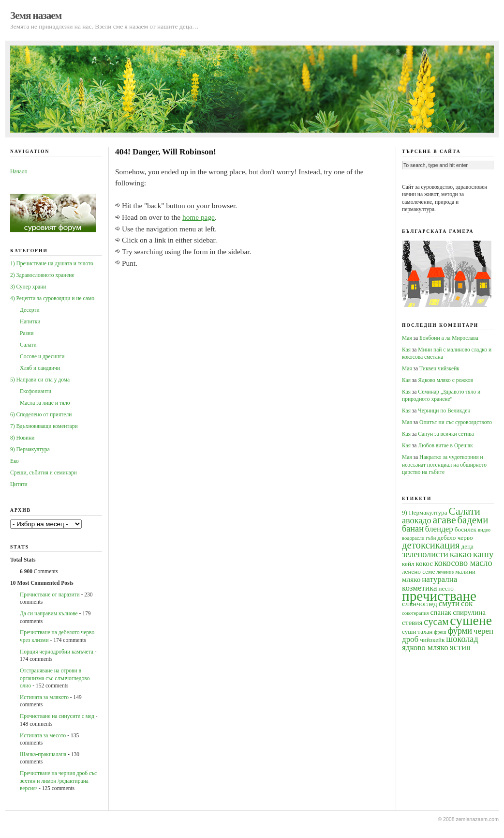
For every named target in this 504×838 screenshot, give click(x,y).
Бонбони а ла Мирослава (449, 338)
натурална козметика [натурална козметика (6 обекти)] (430, 583)
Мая (407, 338)
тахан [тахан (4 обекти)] (425, 632)
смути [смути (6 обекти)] (449, 603)
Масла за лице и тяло (45, 403)
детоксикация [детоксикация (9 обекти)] (431, 545)
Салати (28, 345)
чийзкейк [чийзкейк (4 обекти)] (432, 640)
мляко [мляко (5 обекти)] (411, 579)
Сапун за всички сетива (446, 434)
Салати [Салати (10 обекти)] (464, 511)
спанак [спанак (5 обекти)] (441, 612)
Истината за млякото (44, 697)
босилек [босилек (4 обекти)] (466, 529)
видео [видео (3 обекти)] (484, 530)
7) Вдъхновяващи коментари (44, 426)
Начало (19, 171)
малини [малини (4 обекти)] (465, 571)
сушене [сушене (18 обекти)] (471, 620)
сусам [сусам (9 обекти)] (436, 622)
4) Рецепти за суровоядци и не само (52, 298)
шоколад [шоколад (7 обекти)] (462, 639)
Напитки (30, 321)
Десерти (30, 310)
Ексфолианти (36, 391)
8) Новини (22, 438)
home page (199, 217)
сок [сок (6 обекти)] (467, 603)
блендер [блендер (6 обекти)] (439, 529)
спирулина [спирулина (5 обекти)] (469, 612)
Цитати (19, 484)
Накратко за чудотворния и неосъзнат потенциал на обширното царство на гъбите (444, 465)
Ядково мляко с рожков (445, 380)
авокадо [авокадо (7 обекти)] (417, 520)
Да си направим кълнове (49, 613)
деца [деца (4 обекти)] (467, 546)
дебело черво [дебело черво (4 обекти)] (455, 538)
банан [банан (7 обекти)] (413, 529)
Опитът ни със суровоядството (456, 422)
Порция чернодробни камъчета (57, 652)
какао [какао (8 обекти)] (461, 554)
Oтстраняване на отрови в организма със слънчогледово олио (55, 678)
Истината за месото (43, 735)
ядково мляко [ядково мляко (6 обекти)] (425, 648)
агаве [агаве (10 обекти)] (445, 520)
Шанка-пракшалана (43, 754)
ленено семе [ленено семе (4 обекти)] (418, 571)
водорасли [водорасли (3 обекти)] (413, 538)
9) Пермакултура (30, 449)
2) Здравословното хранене (42, 275)
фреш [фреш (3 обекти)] (440, 632)
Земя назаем (36, 15)
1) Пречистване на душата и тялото (52, 263)
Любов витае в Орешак (445, 445)
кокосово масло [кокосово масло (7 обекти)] (463, 563)
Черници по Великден (444, 411)
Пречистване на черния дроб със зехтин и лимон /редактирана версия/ (58, 781)
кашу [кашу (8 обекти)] (483, 554)
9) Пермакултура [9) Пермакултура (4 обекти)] (425, 512)
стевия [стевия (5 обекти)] (412, 622)
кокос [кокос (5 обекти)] (424, 563)
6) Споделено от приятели (41, 414)
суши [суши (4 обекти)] (409, 632)
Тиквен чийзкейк (439, 368)
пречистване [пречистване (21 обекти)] (439, 596)
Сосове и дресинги (42, 356)
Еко (15, 461)
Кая (406, 350)
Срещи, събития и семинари (44, 472)
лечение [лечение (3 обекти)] (445, 572)
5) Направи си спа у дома (40, 380)
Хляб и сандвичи (40, 368)
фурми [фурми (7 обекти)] (460, 631)
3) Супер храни (28, 287)
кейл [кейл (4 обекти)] (408, 564)
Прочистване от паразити (50, 594)
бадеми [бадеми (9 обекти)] (473, 520)
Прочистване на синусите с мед (57, 716)
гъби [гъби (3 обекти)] (431, 538)
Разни (27, 333)
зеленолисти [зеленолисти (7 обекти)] (425, 554)
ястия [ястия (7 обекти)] (460, 647)
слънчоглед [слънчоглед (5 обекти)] (420, 603)
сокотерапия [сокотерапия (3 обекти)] (415, 613)
